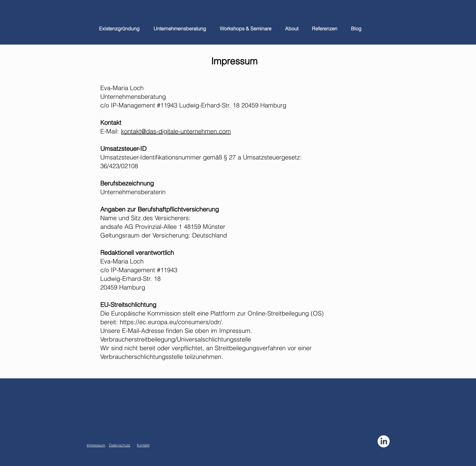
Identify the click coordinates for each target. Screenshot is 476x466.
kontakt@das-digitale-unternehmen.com (176, 131)
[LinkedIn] (384, 441)
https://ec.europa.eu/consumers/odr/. (172, 322)
